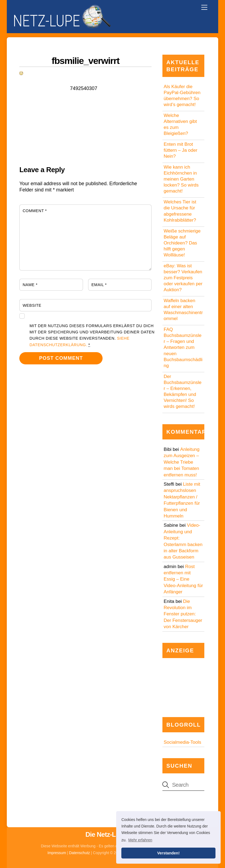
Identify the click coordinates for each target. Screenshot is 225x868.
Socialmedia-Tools (183, 742)
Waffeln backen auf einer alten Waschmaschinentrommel (183, 310)
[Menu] (204, 7)
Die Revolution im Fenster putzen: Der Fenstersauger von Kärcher (183, 614)
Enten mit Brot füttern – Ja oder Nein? (181, 150)
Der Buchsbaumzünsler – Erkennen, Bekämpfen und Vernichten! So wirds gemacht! (183, 391)
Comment (35, 211)
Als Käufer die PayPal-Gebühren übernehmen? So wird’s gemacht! (182, 96)
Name (30, 285)
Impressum (57, 853)
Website (32, 305)
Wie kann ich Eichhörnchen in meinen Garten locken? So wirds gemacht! (181, 179)
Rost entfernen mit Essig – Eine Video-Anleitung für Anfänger (183, 579)
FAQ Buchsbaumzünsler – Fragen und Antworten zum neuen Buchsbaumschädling (183, 348)
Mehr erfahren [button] (140, 840)
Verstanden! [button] (168, 853)
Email (99, 285)
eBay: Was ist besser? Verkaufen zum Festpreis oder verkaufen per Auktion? (183, 278)
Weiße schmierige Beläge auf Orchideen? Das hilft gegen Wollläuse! (182, 243)
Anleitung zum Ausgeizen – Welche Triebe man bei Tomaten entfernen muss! (182, 462)
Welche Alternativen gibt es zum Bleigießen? (180, 124)
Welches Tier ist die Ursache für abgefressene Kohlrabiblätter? (180, 211)
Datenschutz (80, 853)
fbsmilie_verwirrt (86, 61)
